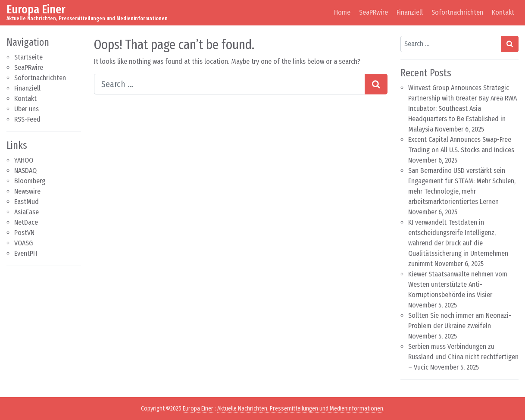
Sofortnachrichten (457, 12)
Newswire (27, 191)
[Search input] (230, 84)
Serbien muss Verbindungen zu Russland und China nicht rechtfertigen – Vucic (463, 357)
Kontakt (503, 12)
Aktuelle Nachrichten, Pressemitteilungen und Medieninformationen (300, 409)
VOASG (23, 243)
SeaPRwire (373, 12)
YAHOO (24, 160)
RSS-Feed (27, 119)
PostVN (24, 233)
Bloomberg (30, 181)
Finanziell (410, 12)
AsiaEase (27, 212)
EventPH (26, 253)
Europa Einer (36, 9)
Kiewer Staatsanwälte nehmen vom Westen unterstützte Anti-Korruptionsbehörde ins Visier (458, 284)
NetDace (26, 222)
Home (342, 12)
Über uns (27, 109)
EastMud (27, 202)
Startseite (28, 57)
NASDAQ (25, 171)
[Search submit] (376, 84)
